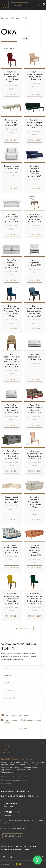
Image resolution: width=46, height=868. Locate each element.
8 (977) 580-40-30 (11, 812)
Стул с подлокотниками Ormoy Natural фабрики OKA (35, 76)
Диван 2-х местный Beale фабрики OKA (35, 357)
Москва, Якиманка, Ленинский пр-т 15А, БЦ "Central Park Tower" (23, 822)
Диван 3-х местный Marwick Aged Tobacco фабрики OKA (34, 550)
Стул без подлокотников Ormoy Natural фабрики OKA (34, 455)
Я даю (23, 721)
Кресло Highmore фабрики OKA (35, 263)
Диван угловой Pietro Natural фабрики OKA (11, 499)
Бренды (16, 18)
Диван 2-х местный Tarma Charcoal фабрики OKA (35, 409)
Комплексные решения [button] (13, 791)
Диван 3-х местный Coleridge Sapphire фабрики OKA (35, 171)
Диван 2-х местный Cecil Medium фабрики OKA (11, 218)
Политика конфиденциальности (14, 780)
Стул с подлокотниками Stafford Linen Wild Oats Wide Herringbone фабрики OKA (12, 361)
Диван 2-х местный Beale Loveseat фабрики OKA (11, 409)
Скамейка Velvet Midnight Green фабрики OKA (35, 124)
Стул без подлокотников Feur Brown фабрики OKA (34, 218)
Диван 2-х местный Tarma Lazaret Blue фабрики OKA (11, 549)
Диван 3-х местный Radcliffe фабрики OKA (11, 264)
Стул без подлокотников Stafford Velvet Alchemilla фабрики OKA (12, 599)
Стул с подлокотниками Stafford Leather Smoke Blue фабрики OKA (35, 311)
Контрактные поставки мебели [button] (18, 796)
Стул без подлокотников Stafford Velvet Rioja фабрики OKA (12, 77)
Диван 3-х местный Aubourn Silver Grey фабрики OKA (35, 502)
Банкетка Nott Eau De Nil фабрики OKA (11, 123)
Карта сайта (6, 783)
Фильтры (8, 48)
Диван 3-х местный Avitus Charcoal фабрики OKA (11, 455)
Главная (5, 18)
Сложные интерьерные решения (15, 849)
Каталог (20, 5)
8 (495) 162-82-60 (10, 804)
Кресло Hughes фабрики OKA (12, 167)
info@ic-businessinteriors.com (14, 828)
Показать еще (23, 628)
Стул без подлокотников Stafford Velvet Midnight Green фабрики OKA (35, 599)
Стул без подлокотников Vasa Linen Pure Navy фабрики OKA (12, 311)
